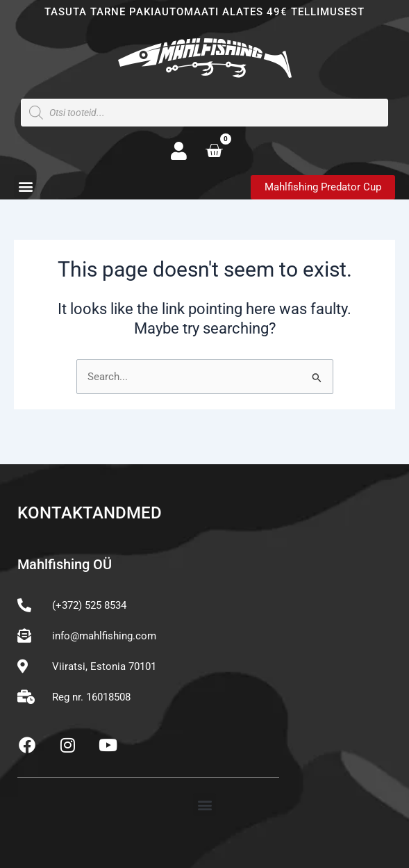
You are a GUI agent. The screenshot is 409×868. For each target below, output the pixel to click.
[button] (25, 187)
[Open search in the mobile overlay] (204, 113)
